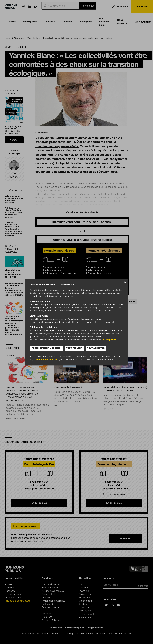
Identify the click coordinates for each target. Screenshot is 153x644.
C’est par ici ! (110, 340)
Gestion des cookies (47, 359)
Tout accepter (96, 348)
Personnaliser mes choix (46, 348)
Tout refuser (74, 348)
